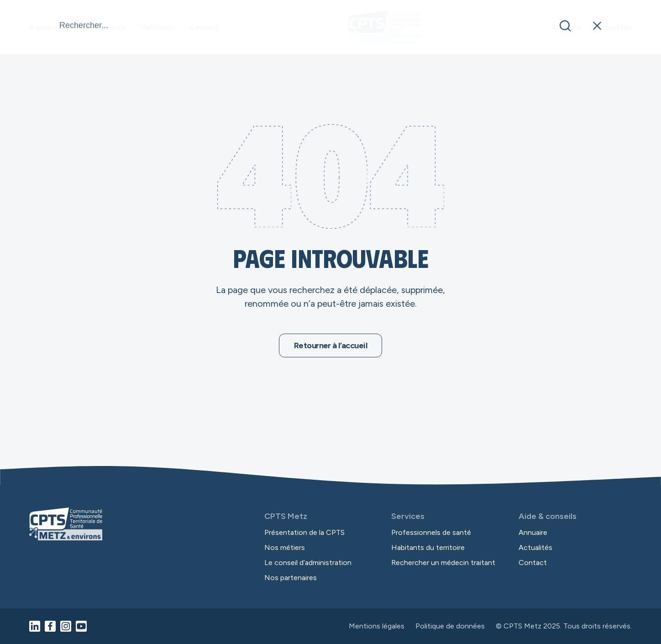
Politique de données (450, 626)
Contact (204, 27)
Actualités (614, 27)
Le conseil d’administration (308, 563)
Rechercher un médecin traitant (443, 563)
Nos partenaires (291, 578)
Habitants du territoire (428, 547)
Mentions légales (377, 626)
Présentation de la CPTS (304, 532)
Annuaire (566, 27)
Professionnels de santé (431, 532)
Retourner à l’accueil (330, 346)
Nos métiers (285, 547)
